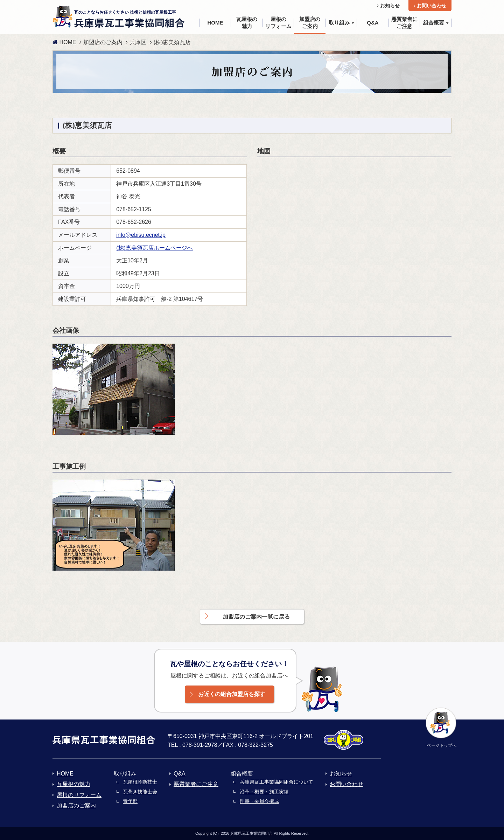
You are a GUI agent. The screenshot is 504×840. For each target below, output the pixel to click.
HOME (64, 42)
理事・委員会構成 (259, 801)
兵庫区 (138, 42)
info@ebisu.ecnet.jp (141, 235)
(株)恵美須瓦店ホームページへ (155, 248)
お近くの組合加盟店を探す (232, 694)
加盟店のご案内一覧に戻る (256, 617)
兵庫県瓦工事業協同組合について (276, 782)
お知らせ (388, 6)
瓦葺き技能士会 (140, 792)
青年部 (130, 801)
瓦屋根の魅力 (73, 784)
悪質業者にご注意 (196, 784)
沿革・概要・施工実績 (264, 792)
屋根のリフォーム (79, 795)
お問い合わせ (430, 6)
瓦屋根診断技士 (140, 782)
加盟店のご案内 (103, 42)
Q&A (180, 774)
